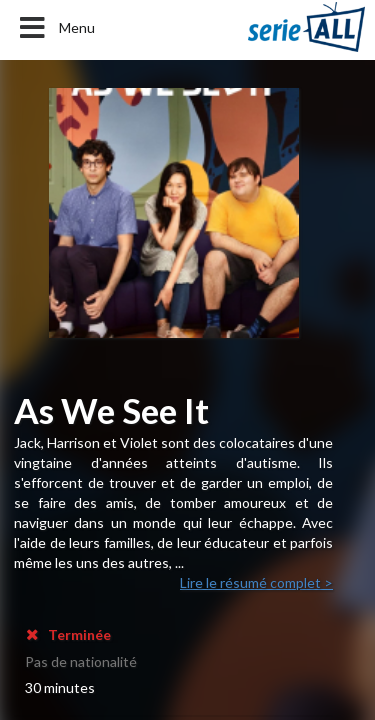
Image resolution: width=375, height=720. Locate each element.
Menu (55, 28)
